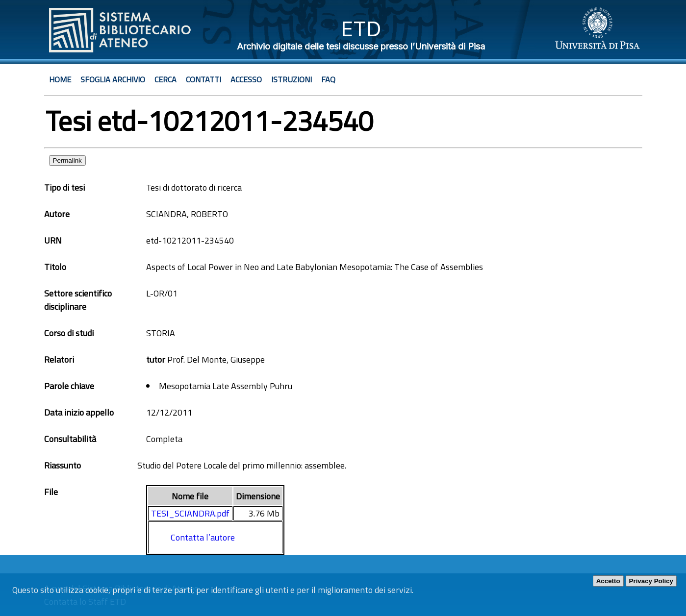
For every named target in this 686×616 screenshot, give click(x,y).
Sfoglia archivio (113, 79)
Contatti (203, 79)
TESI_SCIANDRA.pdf (190, 513)
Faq (328, 79)
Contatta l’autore (203, 537)
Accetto (608, 581)
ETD (361, 29)
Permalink (67, 160)
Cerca (165, 79)
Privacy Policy (651, 581)
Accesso (246, 79)
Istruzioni (292, 79)
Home (60, 79)
